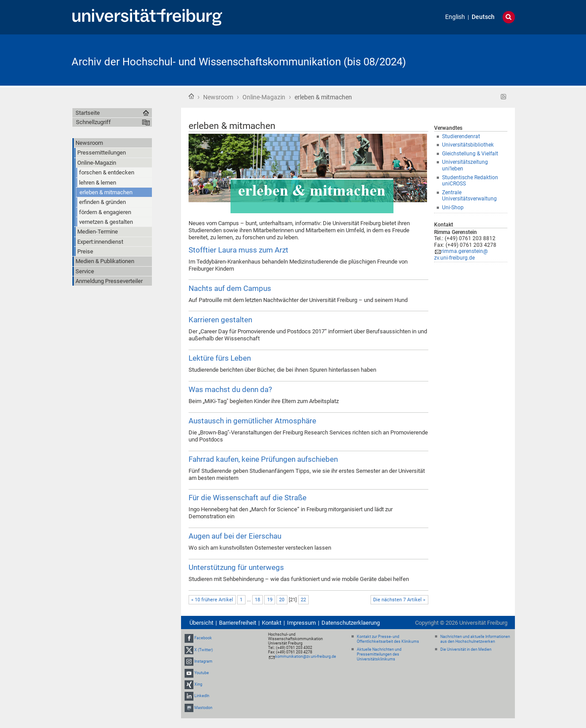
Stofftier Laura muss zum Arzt (238, 250)
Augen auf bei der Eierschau (235, 536)
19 (270, 600)
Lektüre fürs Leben (220, 358)
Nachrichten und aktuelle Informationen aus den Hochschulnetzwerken (475, 639)
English (455, 17)
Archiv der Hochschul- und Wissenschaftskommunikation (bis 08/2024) (239, 62)
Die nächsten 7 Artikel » (399, 600)
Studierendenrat (461, 136)
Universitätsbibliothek (468, 145)
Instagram (203, 661)
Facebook (203, 638)
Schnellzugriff (93, 122)
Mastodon (203, 708)
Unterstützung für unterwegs (236, 567)
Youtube (202, 673)
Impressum (301, 623)
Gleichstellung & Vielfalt (470, 154)
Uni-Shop (453, 207)
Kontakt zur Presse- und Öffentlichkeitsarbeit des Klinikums (388, 639)
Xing (198, 684)
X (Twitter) (204, 650)
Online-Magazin (264, 97)
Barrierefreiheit (238, 623)
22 (303, 600)
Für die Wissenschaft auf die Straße (248, 498)
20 (282, 600)
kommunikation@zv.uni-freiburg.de (306, 656)
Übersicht (201, 623)
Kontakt (272, 623)
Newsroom (218, 97)
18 (257, 600)
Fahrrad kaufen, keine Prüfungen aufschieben (263, 459)
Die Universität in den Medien (466, 649)
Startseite (191, 96)
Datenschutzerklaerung (351, 623)
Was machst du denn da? (230, 389)
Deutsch (483, 17)
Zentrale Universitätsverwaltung (469, 196)
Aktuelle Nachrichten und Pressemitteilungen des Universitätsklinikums (379, 654)
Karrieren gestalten (220, 320)
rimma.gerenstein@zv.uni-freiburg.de (461, 255)
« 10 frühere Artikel (212, 600)
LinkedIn (202, 696)
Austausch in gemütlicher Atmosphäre (252, 421)
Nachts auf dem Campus (230, 288)
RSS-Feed (504, 97)
